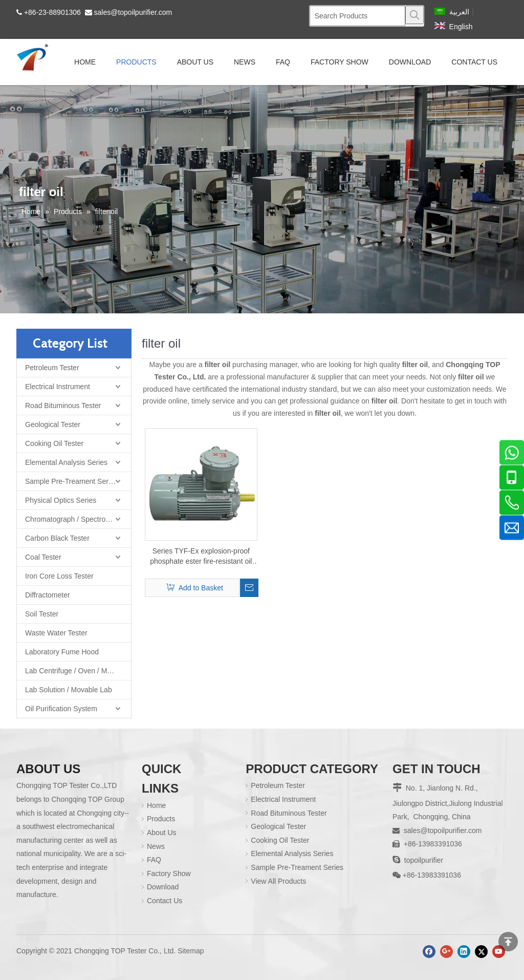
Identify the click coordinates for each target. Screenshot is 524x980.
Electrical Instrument (58, 387)
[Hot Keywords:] (414, 15)
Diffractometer (48, 595)
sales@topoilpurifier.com (133, 12)
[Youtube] (499, 952)
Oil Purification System (61, 709)
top (508, 942)
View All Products (278, 881)
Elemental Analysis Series (66, 462)
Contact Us (165, 901)
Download (163, 887)
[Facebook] (429, 952)
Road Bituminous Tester (63, 406)
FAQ (154, 860)
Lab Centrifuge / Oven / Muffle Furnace (78, 671)
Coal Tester (43, 557)
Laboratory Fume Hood (62, 652)
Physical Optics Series (61, 500)
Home (156, 805)
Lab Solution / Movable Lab (69, 690)
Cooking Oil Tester (54, 443)
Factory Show (169, 874)
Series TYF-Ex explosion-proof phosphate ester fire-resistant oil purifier (201, 557)
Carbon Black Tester (57, 538)
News (156, 846)
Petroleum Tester (52, 368)
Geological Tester (53, 424)
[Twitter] (481, 952)
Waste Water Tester (56, 633)
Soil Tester (42, 614)
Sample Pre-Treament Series (71, 481)
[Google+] (446, 952)
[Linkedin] (464, 952)
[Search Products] (357, 16)
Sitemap (191, 951)
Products (161, 819)
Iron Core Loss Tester (59, 576)
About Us (162, 833)
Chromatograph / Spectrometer (74, 519)
